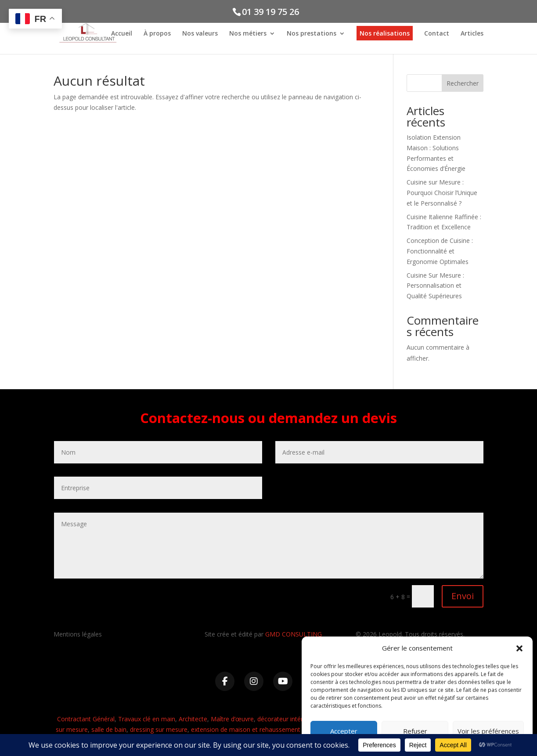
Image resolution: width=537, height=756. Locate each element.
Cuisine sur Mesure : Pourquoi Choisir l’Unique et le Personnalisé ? (442, 193)
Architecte (193, 719)
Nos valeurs (200, 34)
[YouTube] (283, 681)
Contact (437, 34)
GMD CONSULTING (294, 634)
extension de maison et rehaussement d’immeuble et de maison (282, 729)
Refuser (415, 731)
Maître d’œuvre (232, 719)
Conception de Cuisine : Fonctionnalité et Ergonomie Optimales (440, 251)
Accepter (344, 731)
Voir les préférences (488, 731)
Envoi (463, 596)
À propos (157, 34)
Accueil (122, 34)
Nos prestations (312, 34)
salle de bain (109, 729)
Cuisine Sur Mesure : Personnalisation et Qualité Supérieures (435, 286)
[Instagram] (254, 681)
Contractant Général (86, 719)
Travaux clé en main (147, 719)
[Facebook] (225, 681)
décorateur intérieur (285, 719)
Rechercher (463, 83)
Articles (472, 34)
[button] (519, 648)
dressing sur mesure (159, 729)
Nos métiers (248, 34)
